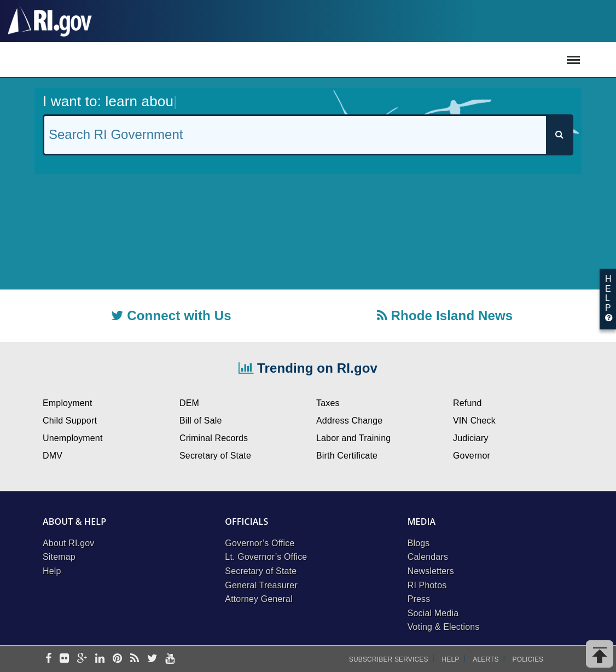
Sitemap (59, 557)
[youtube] (170, 659)
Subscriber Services (389, 659)
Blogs (419, 543)
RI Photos (427, 585)
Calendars (428, 557)
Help (52, 571)
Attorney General (259, 599)
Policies (528, 659)
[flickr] (64, 659)
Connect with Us (171, 315)
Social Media (433, 613)
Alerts (486, 659)
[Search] (559, 135)
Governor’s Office (260, 543)
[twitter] (152, 659)
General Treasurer (261, 585)
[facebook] (48, 659)
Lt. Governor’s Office (266, 557)
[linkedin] (100, 659)
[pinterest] (117, 659)
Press (419, 599)
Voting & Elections (444, 627)
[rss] (135, 659)
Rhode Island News (445, 315)
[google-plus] (82, 659)
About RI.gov (68, 543)
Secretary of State (261, 571)
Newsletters (431, 571)
